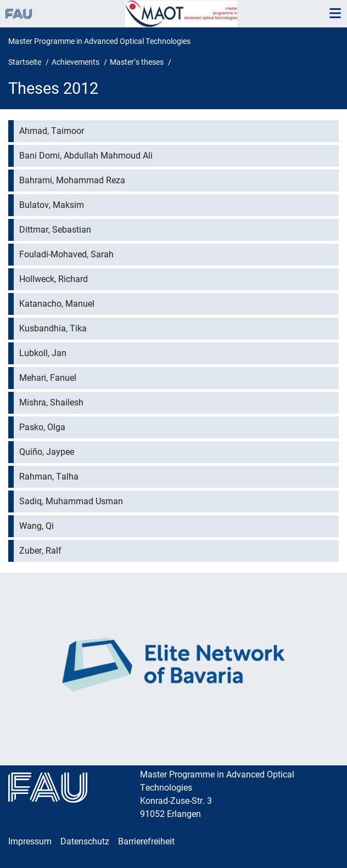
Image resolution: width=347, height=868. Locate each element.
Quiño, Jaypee (47, 452)
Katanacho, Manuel (57, 304)
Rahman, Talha (49, 477)
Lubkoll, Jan (43, 353)
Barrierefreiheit (146, 841)
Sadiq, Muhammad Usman (71, 501)
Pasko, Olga (42, 427)
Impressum (30, 841)
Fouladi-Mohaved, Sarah (66, 254)
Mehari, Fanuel (48, 378)
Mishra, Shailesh (51, 402)
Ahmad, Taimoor (52, 131)
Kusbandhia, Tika (53, 328)
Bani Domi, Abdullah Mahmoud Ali (86, 156)
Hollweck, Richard (54, 279)
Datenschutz (85, 841)
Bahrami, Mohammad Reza (72, 180)
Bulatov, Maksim (52, 205)
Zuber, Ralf (40, 551)
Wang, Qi (37, 526)
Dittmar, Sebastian (55, 230)
